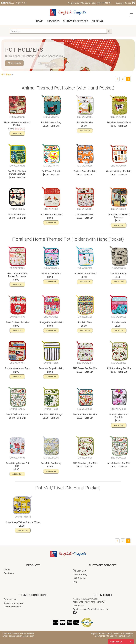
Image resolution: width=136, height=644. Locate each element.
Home (40, 21)
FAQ (75, 582)
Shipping (97, 21)
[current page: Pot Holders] (128, 79)
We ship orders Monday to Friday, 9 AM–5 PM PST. (89, 3)
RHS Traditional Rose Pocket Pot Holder (17, 275)
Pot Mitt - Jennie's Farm (119, 122)
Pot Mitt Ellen (85, 322)
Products (53, 21)
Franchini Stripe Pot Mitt (51, 368)
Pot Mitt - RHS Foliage (51, 414)
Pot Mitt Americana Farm (17, 368)
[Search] (58, 31)
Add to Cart (17, 133)
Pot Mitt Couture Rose (85, 274)
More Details (14, 63)
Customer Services (75, 21)
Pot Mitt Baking (119, 274)
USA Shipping (79, 578)
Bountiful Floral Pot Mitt (85, 414)
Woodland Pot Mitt (85, 215)
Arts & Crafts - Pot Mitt (17, 414)
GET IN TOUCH (103, 595)
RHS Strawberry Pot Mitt (119, 368)
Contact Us (78, 606)
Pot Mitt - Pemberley (51, 463)
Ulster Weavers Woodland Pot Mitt (17, 124)
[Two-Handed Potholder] (117, 79)
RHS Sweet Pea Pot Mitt (85, 368)
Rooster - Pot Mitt (17, 215)
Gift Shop (6, 75)
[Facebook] (75, 614)
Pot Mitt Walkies (85, 122)
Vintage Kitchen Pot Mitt (51, 322)
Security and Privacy (13, 603)
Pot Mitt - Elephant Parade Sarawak (17, 173)
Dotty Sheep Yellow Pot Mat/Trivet (23, 522)
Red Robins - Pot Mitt (51, 215)
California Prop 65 (12, 607)
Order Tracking (80, 575)
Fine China (9, 573)
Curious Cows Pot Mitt (85, 171)
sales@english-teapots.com (96, 609)
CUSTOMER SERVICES (103, 565)
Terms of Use (10, 599)
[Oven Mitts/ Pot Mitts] (123, 79)
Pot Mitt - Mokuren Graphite (119, 416)
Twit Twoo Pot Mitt (51, 171)
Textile (7, 570)
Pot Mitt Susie (119, 322)
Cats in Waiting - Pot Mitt (119, 171)
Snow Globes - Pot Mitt (17, 322)
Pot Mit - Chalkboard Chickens (119, 216)
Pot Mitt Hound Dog (51, 122)
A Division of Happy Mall (122, 634)
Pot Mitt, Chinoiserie (51, 274)
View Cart (80, 571)
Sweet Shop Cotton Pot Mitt (17, 465)
